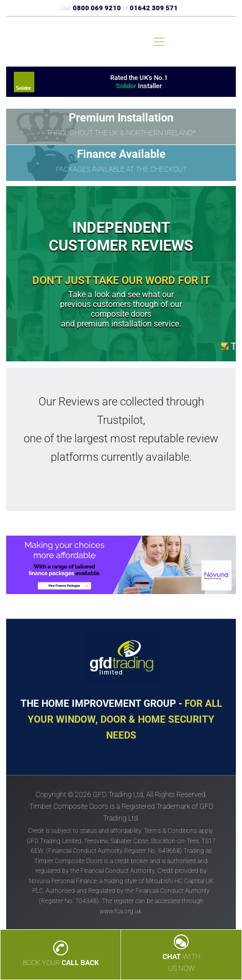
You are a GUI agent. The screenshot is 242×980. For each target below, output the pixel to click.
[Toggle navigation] (159, 42)
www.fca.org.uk (120, 911)
